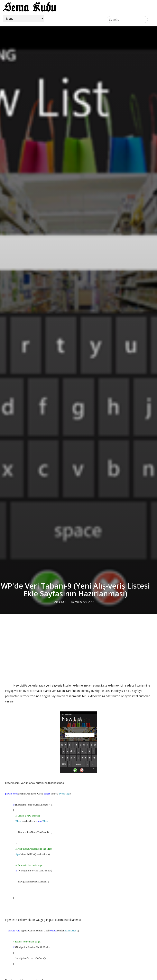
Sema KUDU (61, 602)
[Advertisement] (78, 647)
